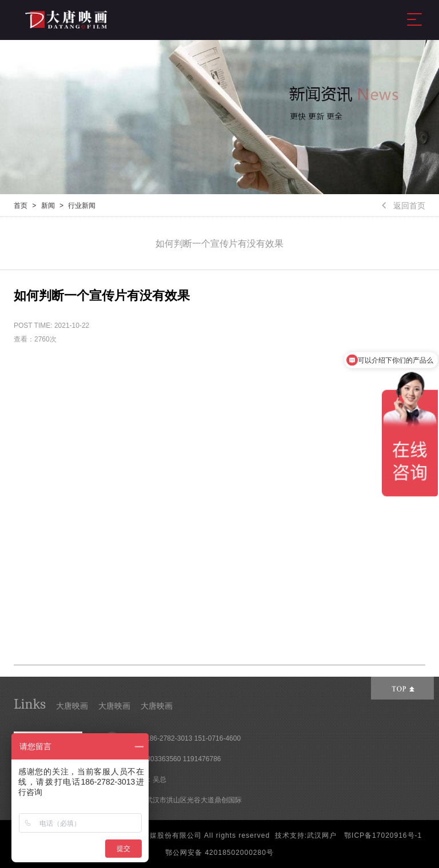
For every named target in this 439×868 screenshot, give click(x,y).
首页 (21, 206)
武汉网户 (322, 835)
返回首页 (404, 206)
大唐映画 (72, 706)
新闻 (48, 206)
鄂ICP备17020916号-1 (383, 835)
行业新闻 (82, 206)
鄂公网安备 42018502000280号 (219, 853)
